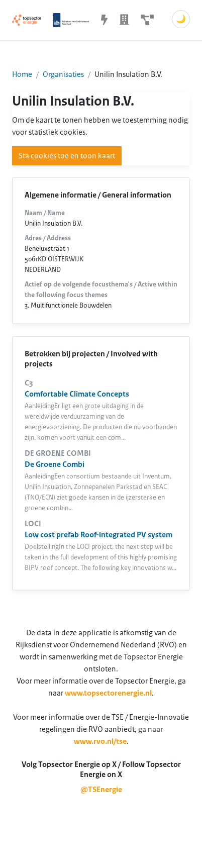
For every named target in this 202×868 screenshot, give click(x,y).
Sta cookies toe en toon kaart (67, 156)
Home (22, 74)
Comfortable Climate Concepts (77, 394)
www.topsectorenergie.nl (108, 693)
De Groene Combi (55, 464)
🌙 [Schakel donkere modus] (181, 19)
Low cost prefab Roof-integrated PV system (98, 535)
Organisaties (63, 74)
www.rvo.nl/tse (100, 741)
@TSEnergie (101, 790)
